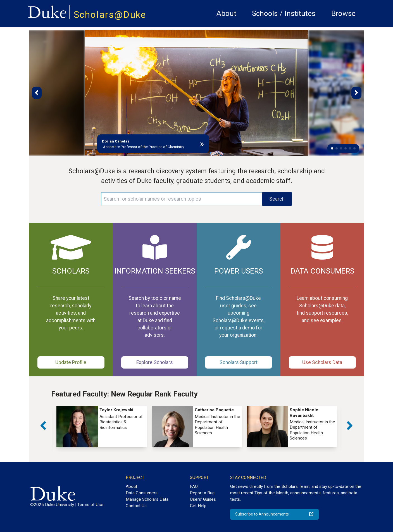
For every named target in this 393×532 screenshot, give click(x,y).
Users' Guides (203, 499)
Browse (343, 13)
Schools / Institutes (284, 13)
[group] (102, 427)
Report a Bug (202, 493)
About (226, 13)
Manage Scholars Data (147, 499)
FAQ (194, 486)
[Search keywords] (182, 199)
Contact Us (136, 506)
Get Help (198, 506)
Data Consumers (142, 493)
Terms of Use (90, 505)
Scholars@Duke (110, 15)
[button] (332, 148)
